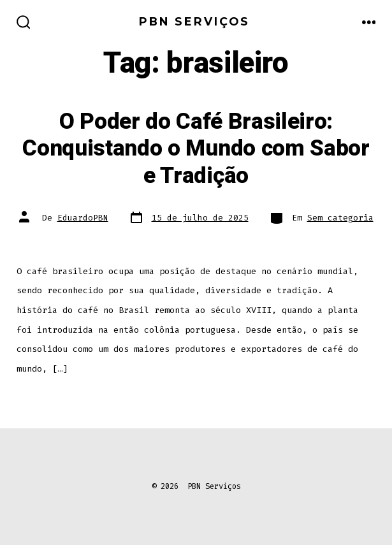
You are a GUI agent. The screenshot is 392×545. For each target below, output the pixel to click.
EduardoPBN (83, 218)
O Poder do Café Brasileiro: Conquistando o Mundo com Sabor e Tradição (196, 149)
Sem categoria (340, 218)
